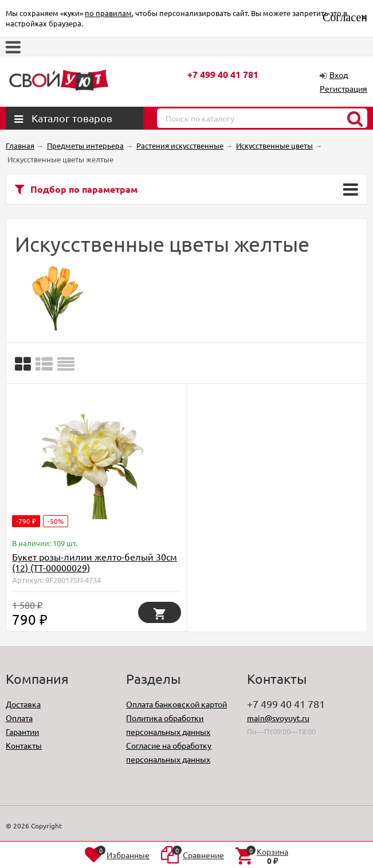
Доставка (23, 704)
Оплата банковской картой (176, 704)
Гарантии (22, 731)
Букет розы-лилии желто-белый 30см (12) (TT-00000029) (95, 562)
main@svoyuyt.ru (278, 718)
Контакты (24, 745)
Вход (339, 75)
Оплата (19, 718)
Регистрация (343, 88)
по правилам (108, 13)
